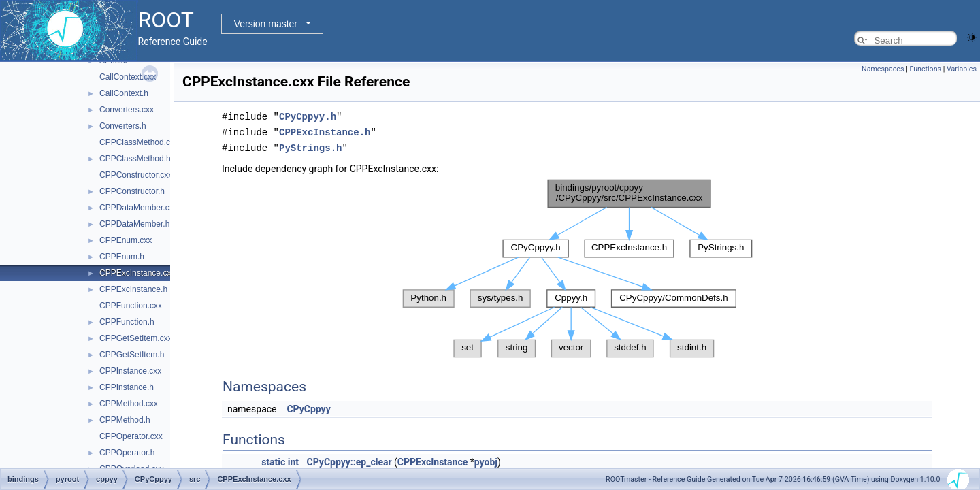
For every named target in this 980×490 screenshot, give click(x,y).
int (293, 460)
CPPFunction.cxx (131, 306)
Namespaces (883, 69)
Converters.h (123, 126)
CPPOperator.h (127, 453)
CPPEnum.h (122, 257)
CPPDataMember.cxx (138, 208)
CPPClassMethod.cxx (139, 142)
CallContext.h (124, 93)
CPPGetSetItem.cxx (136, 338)
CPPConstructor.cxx (136, 175)
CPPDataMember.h (134, 224)
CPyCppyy (308, 407)
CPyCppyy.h (308, 116)
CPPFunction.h (127, 322)
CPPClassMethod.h (135, 159)
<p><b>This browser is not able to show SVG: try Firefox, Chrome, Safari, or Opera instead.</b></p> (577, 266)
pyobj (486, 460)
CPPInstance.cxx (130, 371)
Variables (962, 69)
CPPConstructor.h (132, 191)
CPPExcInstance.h (133, 289)
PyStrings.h (310, 146)
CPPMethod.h (125, 420)
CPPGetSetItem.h (132, 355)
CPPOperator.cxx (131, 436)
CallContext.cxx (128, 77)
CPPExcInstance (432, 460)
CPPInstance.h (127, 387)
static (273, 460)
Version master (266, 24)
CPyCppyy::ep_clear (349, 460)
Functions (925, 69)
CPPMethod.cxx (129, 404)
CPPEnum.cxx (126, 240)
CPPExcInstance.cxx (137, 273)
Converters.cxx (127, 110)
